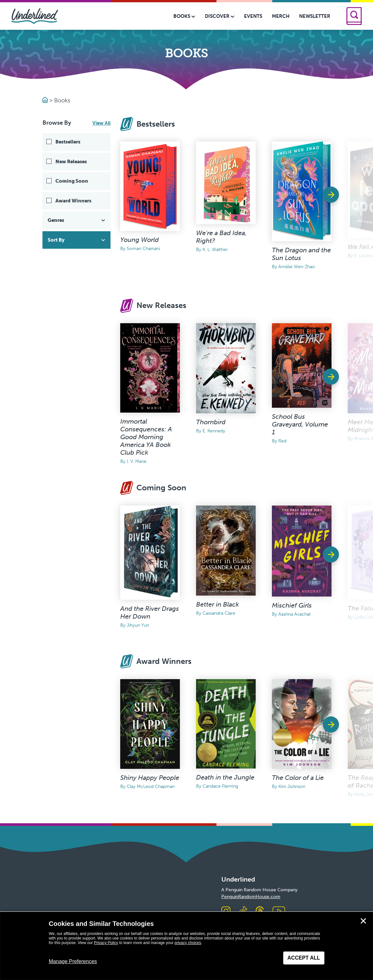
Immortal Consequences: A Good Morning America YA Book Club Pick (146, 437)
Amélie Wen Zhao (297, 267)
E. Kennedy (214, 431)
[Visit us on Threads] (260, 912)
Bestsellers (68, 142)
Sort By (77, 240)
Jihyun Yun (138, 625)
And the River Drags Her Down (150, 612)
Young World (140, 240)
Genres (77, 220)
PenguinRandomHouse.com (251, 897)
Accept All (304, 958)
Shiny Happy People (150, 778)
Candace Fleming (220, 786)
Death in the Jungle (225, 777)
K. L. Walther (215, 250)
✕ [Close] (363, 921)
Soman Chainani (143, 249)
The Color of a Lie (298, 778)
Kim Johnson (292, 786)
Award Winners (73, 201)
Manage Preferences (73, 961)
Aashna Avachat (295, 614)
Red (282, 441)
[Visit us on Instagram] (226, 912)
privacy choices (188, 943)
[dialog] (186, 946)
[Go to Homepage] (46, 100)
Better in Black (217, 604)
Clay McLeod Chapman (151, 786)
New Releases (71, 162)
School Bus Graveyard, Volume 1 (300, 424)
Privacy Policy (106, 943)
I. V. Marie (137, 461)
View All (101, 123)
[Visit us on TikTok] (243, 912)
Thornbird (211, 422)
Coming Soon (72, 181)
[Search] (354, 16)
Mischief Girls (292, 605)
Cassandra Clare (219, 613)
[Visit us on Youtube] (279, 912)
